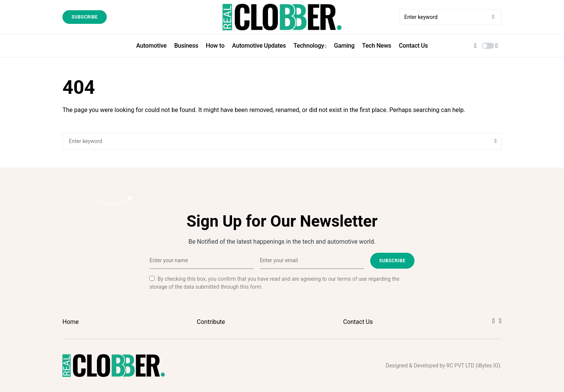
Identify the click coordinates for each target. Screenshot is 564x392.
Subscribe (85, 17)
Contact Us (358, 322)
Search (496, 141)
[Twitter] (500, 321)
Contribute (211, 322)
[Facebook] (494, 321)
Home (71, 322)
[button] (488, 46)
